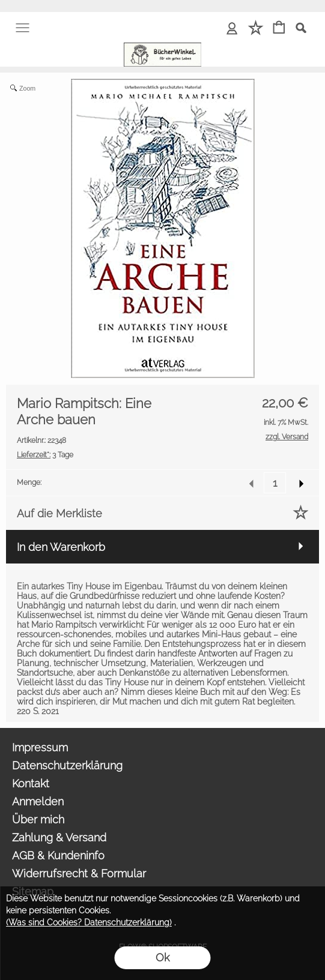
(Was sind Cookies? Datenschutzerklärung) (89, 922)
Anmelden (38, 801)
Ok (163, 957)
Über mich (38, 819)
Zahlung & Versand (59, 837)
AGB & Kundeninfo (58, 855)
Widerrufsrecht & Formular (79, 873)
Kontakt (31, 783)
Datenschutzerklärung (67, 765)
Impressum (40, 747)
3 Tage (45, 455)
